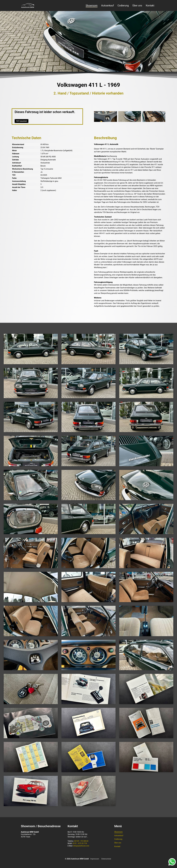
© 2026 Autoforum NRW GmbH (77, 859)
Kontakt (150, 6)
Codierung (123, 6)
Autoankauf (107, 6)
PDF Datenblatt (22, 121)
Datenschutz (106, 859)
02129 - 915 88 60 (81, 841)
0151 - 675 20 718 (80, 843)
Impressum (95, 859)
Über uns (137, 6)
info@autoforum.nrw (81, 846)
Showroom (92, 6)
